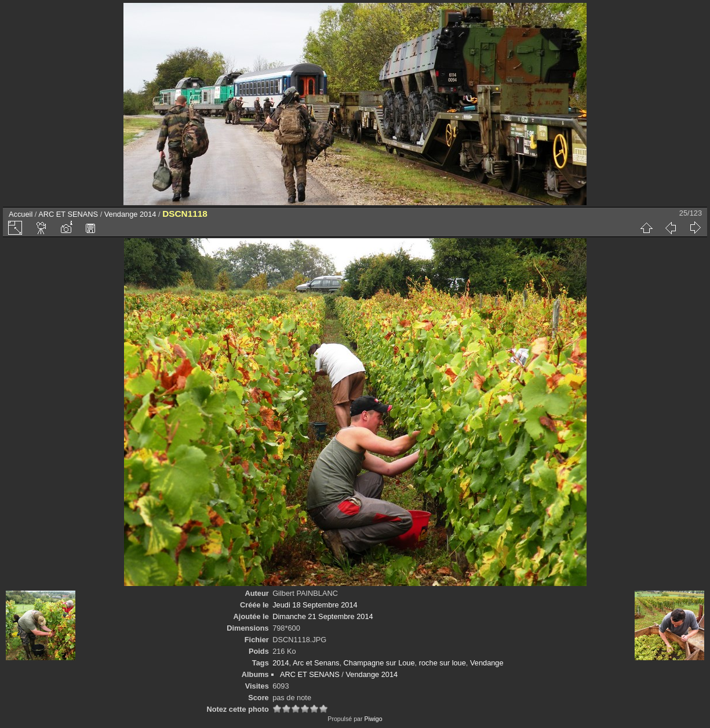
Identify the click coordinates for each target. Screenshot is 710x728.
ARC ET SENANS (68, 214)
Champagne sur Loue (379, 663)
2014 (281, 663)
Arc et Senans (316, 663)
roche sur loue (443, 663)
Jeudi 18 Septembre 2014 (315, 605)
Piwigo (373, 719)
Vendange (487, 663)
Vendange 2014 (130, 214)
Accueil (21, 214)
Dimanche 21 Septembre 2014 (323, 616)
